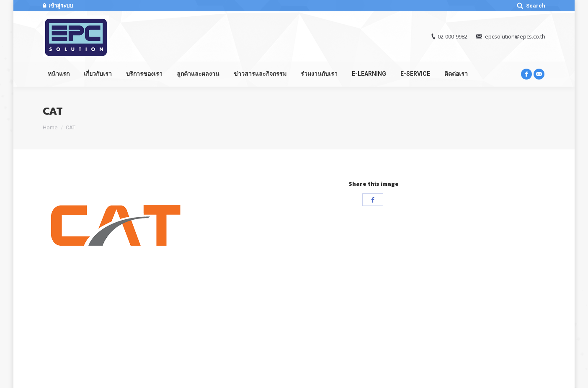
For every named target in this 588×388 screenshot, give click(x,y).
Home (50, 127)
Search (536, 6)
